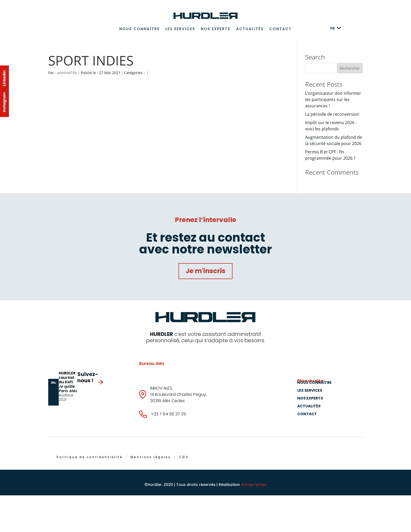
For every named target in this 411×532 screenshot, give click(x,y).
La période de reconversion (332, 114)
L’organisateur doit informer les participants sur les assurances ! (333, 99)
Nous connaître (139, 29)
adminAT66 (67, 73)
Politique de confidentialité (90, 457)
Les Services (180, 29)
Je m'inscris (206, 271)
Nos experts (216, 29)
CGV (184, 457)
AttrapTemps (254, 485)
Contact (280, 29)
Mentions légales (151, 457)
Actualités (250, 29)
